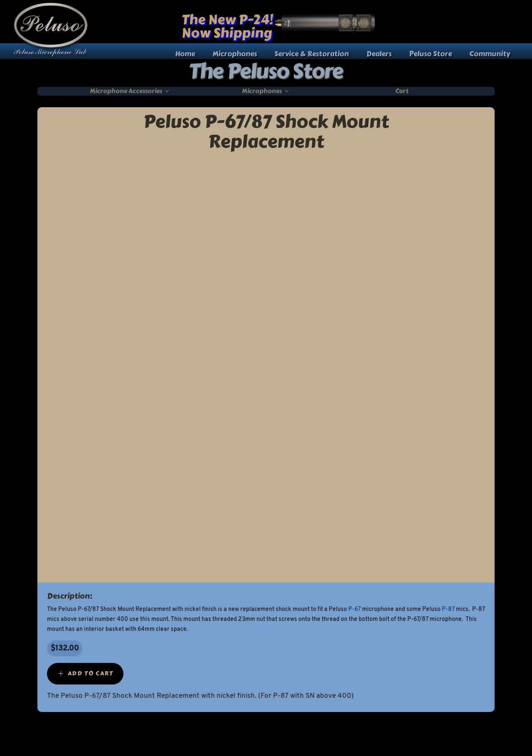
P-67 (355, 609)
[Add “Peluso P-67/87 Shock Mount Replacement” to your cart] (85, 674)
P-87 (448, 609)
